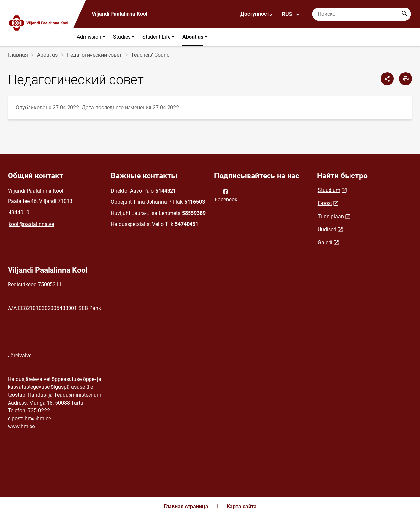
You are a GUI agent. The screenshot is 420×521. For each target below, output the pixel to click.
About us (195, 37)
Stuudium (329, 190)
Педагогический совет (94, 55)
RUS (291, 14)
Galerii (325, 243)
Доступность (256, 14)
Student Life (159, 37)
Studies (124, 37)
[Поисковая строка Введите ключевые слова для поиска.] (362, 14)
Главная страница (186, 506)
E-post (325, 203)
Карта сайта (242, 506)
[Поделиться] (387, 79)
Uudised (327, 229)
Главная (18, 55)
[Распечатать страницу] (406, 79)
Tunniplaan (331, 216)
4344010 (19, 212)
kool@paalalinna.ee (31, 224)
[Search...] (404, 14)
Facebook (226, 195)
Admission (92, 37)
